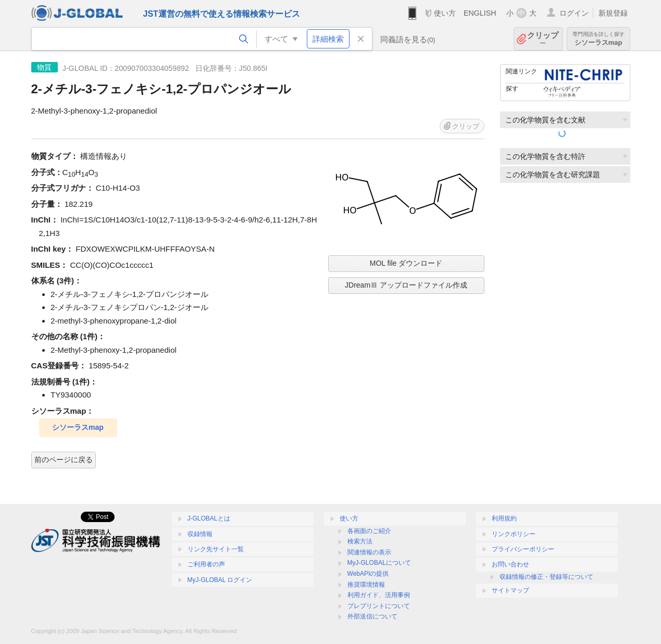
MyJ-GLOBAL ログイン (220, 580)
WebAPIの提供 (368, 574)
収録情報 (200, 534)
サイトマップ (510, 590)
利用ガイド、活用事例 (379, 595)
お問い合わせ (510, 564)
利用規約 (504, 518)
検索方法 (360, 541)
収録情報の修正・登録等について (546, 577)
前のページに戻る (64, 460)
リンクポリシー (514, 534)
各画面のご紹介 (369, 531)
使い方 (445, 13)
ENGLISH (480, 13)
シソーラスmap (598, 39)
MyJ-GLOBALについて (379, 563)
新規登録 (613, 13)
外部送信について (372, 616)
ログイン (574, 13)
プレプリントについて (379, 606)
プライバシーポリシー (523, 549)
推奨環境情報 (366, 585)
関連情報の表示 (369, 552)
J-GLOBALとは (209, 518)
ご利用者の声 (206, 564)
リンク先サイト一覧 (216, 549)
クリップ (543, 39)
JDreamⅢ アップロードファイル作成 (406, 285)
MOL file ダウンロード (406, 263)
